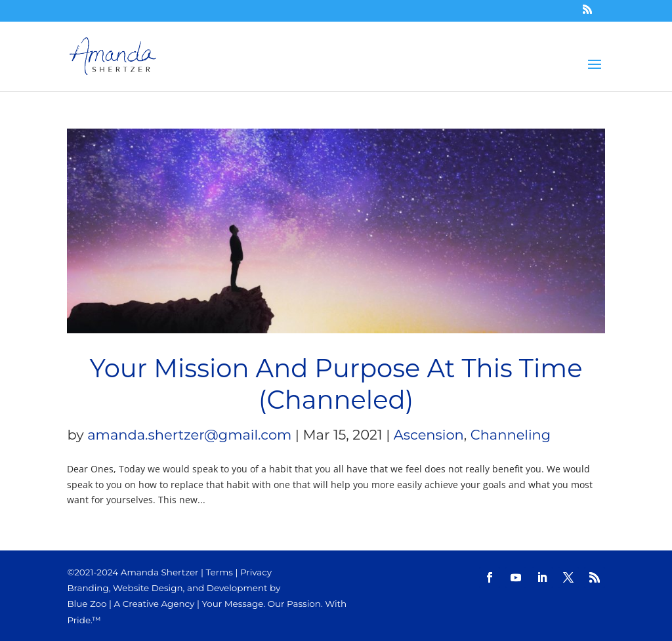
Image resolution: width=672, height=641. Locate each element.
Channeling (511, 435)
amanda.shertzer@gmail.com (189, 435)
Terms (220, 572)
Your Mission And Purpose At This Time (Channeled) (336, 384)
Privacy (256, 572)
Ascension (429, 435)
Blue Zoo (87, 604)
